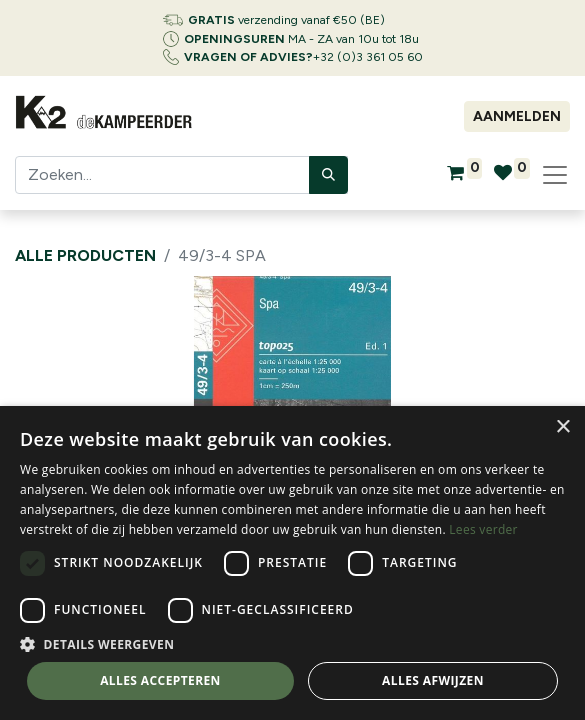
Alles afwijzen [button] (433, 680)
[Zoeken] (328, 175)
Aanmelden (517, 116)
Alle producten (85, 255)
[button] (292, 644)
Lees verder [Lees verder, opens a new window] (483, 529)
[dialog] (292, 563)
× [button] (562, 427)
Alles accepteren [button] (160, 680)
